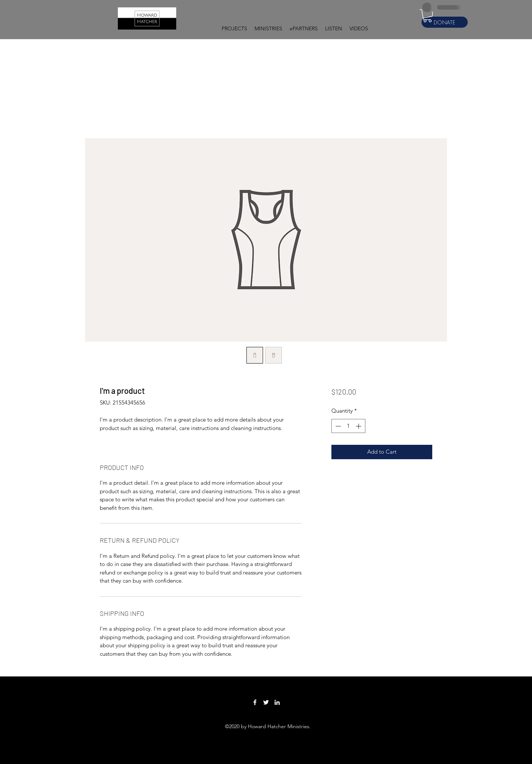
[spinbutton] (348, 426)
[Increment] (359, 426)
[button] (234, 29)
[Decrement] (337, 426)
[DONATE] (445, 22)
